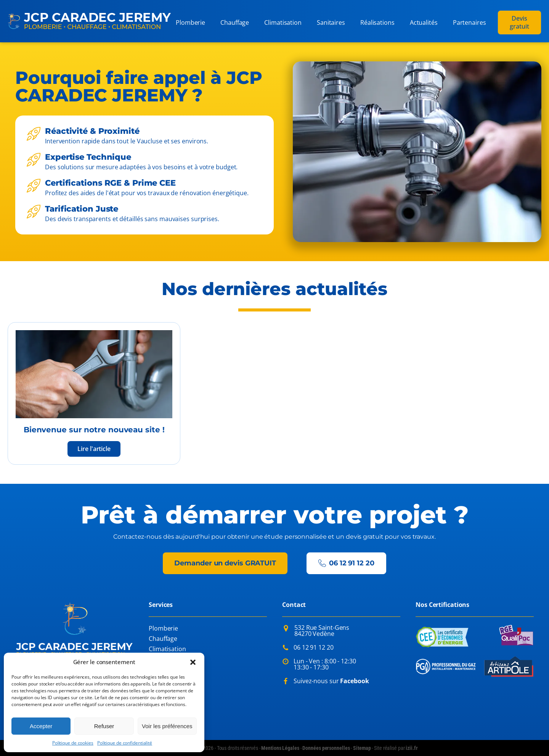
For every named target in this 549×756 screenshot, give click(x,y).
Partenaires (470, 22)
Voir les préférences (167, 726)
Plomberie (190, 22)
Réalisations (377, 22)
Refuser (104, 726)
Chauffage (235, 22)
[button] (193, 662)
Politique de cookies (73, 743)
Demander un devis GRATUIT (225, 563)
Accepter (41, 726)
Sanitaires (331, 22)
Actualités (424, 22)
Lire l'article (94, 449)
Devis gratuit (519, 22)
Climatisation (283, 22)
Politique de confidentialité (125, 743)
